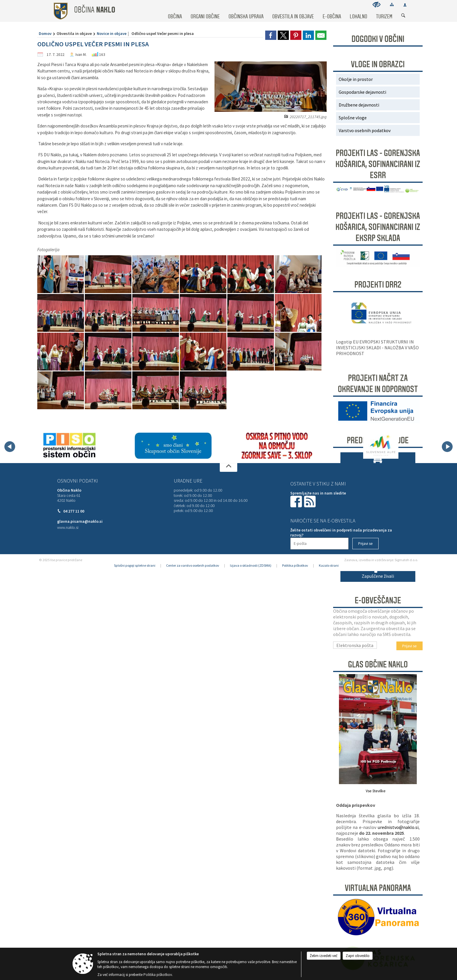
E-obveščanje (378, 600)
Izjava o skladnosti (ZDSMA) (251, 565)
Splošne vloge (353, 118)
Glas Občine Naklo (378, 664)
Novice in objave (112, 33)
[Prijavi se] (365, 544)
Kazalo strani (329, 565)
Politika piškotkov (295, 565)
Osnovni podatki (78, 481)
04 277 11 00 (74, 511)
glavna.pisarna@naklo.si (80, 521)
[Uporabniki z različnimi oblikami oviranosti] (377, 5)
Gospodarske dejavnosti (362, 92)
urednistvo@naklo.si (398, 827)
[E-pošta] (319, 544)
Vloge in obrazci (378, 64)
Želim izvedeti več (324, 956)
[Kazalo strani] (392, 5)
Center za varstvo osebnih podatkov (193, 565)
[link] (271, 35)
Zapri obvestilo (358, 956)
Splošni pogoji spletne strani (135, 565)
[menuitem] (175, 11)
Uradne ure (188, 481)
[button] (10, 447)
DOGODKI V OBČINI (378, 39)
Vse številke (376, 791)
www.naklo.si (68, 528)
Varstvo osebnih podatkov (365, 130)
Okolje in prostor (356, 79)
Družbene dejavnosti (359, 105)
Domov (45, 33)
